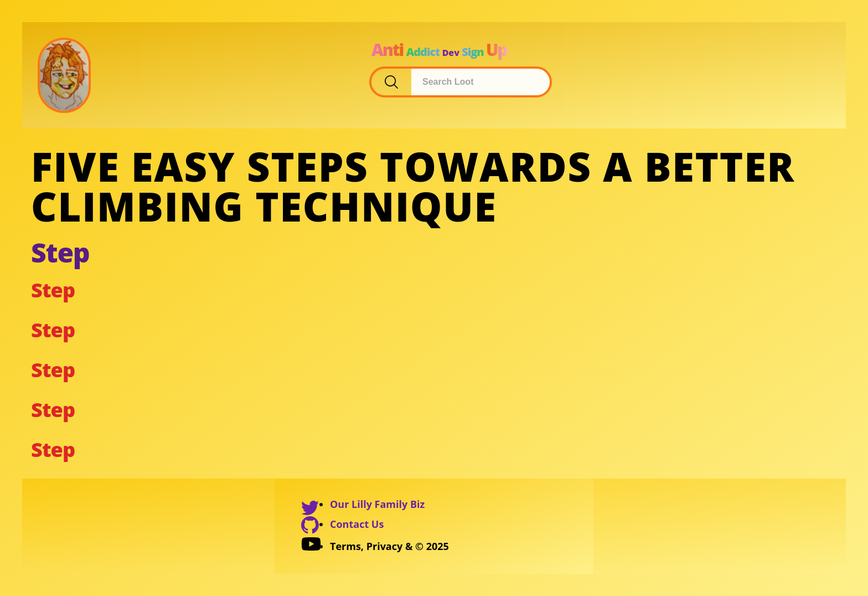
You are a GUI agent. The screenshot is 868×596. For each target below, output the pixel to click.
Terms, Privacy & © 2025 (389, 546)
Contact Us (357, 524)
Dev (451, 53)
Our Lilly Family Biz (377, 504)
